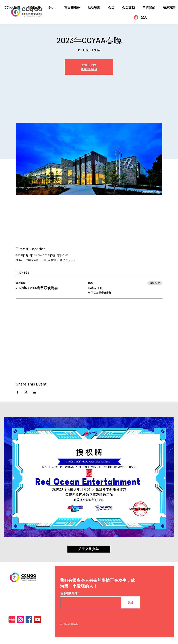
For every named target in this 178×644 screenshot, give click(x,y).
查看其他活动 (89, 69)
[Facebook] (29, 620)
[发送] (130, 602)
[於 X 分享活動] (26, 392)
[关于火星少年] (89, 549)
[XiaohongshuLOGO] (12, 620)
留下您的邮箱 (69, 593)
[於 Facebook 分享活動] (17, 392)
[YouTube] (37, 620)
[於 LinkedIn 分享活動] (35, 392)
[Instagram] (20, 620)
